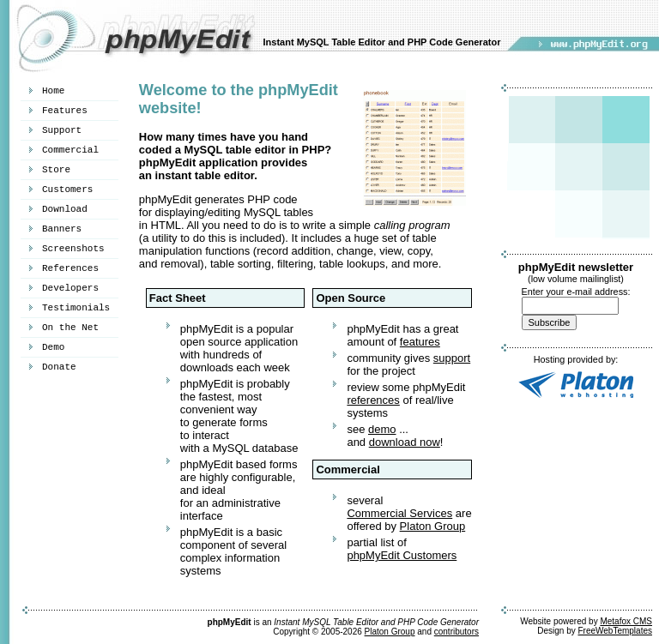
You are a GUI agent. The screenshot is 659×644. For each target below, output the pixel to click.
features (420, 342)
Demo (53, 347)
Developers (70, 288)
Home (53, 91)
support (452, 358)
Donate (59, 367)
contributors (456, 632)
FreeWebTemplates (615, 631)
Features (65, 111)
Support (62, 130)
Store (56, 170)
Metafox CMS (626, 621)
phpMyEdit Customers (402, 555)
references (373, 400)
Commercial (70, 150)
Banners (62, 229)
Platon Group (433, 526)
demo (382, 429)
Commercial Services (399, 513)
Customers (67, 190)
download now (405, 442)
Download (65, 209)
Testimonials (76, 308)
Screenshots (73, 249)
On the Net (70, 328)
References (70, 268)
